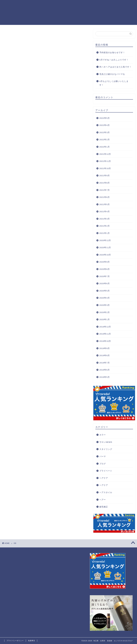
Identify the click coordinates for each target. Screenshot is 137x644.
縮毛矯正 (104, 507)
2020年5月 (105, 291)
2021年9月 (105, 176)
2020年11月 (105, 248)
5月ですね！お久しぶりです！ (114, 60)
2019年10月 (105, 341)
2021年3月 (105, 219)
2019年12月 (105, 327)
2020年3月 (105, 305)
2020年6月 (105, 284)
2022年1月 (105, 147)
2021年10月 (105, 168)
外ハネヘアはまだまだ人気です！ (115, 67)
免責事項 (32, 641)
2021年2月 (105, 226)
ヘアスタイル (106, 492)
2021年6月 (105, 197)
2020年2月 (105, 312)
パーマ (103, 456)
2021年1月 (105, 233)
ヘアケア (104, 478)
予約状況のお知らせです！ (112, 53)
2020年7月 (105, 276)
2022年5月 (105, 118)
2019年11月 (105, 334)
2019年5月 (105, 377)
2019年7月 (105, 363)
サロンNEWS (106, 442)
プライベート (106, 471)
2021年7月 (105, 190)
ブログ (103, 464)
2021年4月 (105, 212)
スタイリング (106, 449)
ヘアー (103, 500)
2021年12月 (105, 154)
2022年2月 (105, 140)
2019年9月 (105, 348)
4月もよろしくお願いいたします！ (114, 83)
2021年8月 (105, 183)
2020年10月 (105, 255)
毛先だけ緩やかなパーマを (112, 74)
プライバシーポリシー (15, 641)
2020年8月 (105, 269)
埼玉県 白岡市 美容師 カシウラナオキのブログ (12, 12)
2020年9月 (105, 262)
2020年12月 (105, 240)
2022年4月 (105, 125)
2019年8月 (105, 355)
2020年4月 (105, 298)
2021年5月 (105, 204)
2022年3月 (105, 132)
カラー (103, 435)
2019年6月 (105, 370)
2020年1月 (105, 320)
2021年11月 (105, 161)
